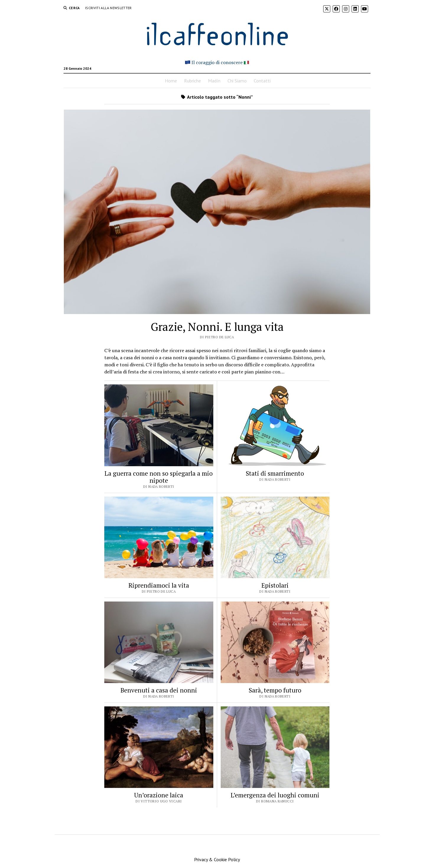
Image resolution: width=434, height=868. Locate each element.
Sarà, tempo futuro (275, 690)
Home (171, 81)
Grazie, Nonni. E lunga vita (217, 327)
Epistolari (275, 585)
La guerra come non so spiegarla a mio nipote (159, 477)
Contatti (262, 81)
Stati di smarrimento (275, 473)
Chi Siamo (237, 81)
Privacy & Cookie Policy (217, 859)
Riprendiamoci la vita (159, 585)
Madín (214, 81)
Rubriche (192, 81)
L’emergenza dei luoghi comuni (275, 795)
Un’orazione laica (159, 795)
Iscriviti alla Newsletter (108, 8)
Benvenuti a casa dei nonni (159, 690)
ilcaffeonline (217, 33)
